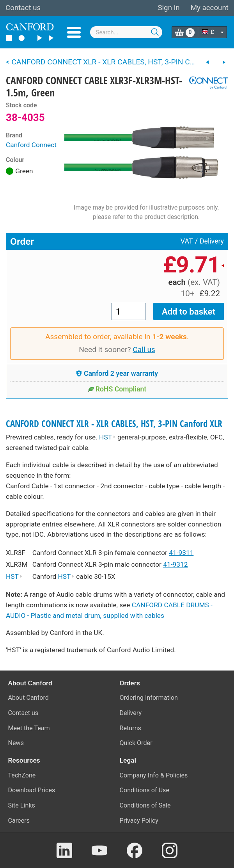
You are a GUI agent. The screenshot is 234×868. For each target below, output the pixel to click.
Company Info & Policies (154, 775)
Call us (144, 350)
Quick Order (136, 743)
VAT (187, 241)
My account (210, 8)
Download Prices (32, 790)
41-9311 (181, 553)
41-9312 (175, 564)
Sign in (168, 8)
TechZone (22, 775)
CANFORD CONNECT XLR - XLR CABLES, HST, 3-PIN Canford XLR (114, 424)
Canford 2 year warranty (117, 374)
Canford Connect (31, 145)
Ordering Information (149, 698)
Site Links (22, 805)
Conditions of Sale (145, 805)
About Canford (28, 698)
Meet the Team (29, 728)
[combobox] (126, 32)
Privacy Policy (139, 821)
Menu (74, 32)
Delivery (212, 241)
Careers (19, 821)
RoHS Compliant (117, 389)
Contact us (23, 8)
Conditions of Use (145, 790)
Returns (130, 728)
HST (107, 437)
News (16, 743)
